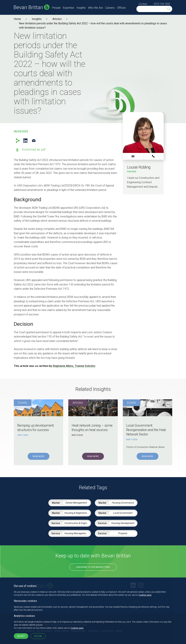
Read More (38, 456)
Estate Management (76, 503)
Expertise (69, 8)
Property (123, 533)
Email (34, 141)
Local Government (123, 513)
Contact (143, 4)
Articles (57, 19)
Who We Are (95, 8)
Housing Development (123, 523)
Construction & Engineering (77, 523)
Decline (38, 636)
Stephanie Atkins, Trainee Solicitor (74, 366)
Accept (21, 636)
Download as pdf (34, 149)
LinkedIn (25, 141)
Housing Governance (123, 503)
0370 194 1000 (162, 4)
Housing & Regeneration (77, 513)
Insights (81, 8)
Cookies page (145, 595)
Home (17, 19)
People (56, 8)
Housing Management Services (77, 533)
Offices (121, 8)
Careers (110, 8)
